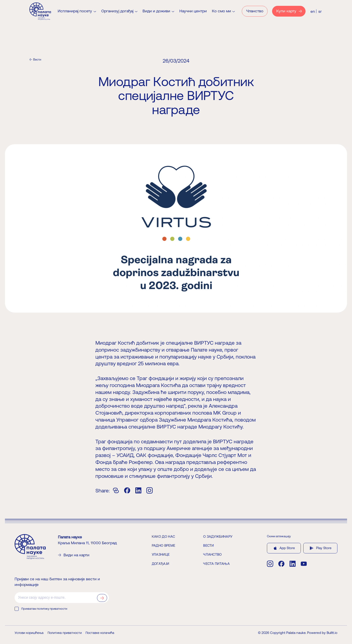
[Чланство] (255, 11)
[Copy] (116, 490)
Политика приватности (65, 633)
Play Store (320, 548)
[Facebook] (127, 490)
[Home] (40, 11)
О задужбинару (218, 536)
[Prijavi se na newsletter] (102, 598)
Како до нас (163, 536)
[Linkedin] (138, 490)
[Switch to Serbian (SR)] (320, 11)
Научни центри (193, 11)
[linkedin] (293, 564)
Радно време (163, 545)
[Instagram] (150, 490)
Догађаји (160, 564)
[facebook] (281, 564)
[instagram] (270, 564)
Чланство (212, 555)
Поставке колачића (100, 633)
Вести (209, 545)
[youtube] (304, 564)
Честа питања (216, 564)
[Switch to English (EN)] (313, 11)
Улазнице (161, 555)
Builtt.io (332, 633)
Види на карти (74, 555)
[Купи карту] (289, 11)
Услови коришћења (29, 633)
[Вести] (35, 60)
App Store (284, 548)
